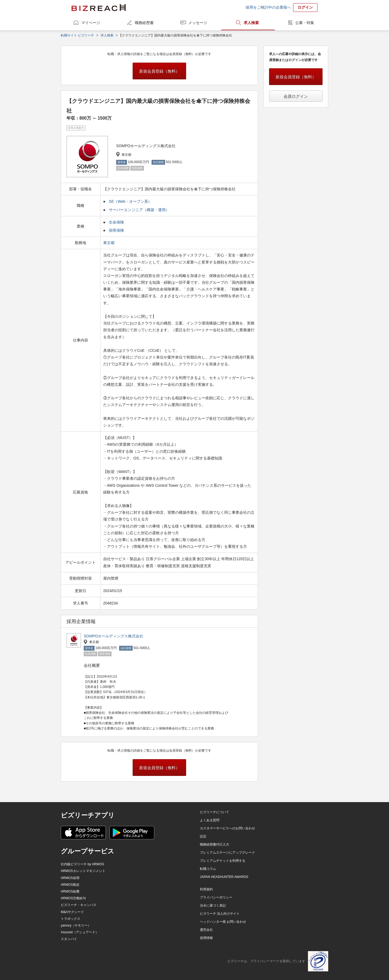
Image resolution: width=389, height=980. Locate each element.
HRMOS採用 (70, 878)
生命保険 (116, 222)
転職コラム (208, 869)
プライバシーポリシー (216, 897)
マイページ (91, 23)
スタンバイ (69, 939)
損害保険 (116, 230)
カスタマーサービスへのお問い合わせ (227, 828)
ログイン (305, 7)
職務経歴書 (144, 23)
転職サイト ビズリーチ (77, 35)
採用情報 (206, 938)
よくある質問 (210, 820)
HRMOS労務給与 (73, 898)
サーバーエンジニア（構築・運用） (139, 210)
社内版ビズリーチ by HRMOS (82, 864)
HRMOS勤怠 (70, 885)
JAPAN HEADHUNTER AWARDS (224, 877)
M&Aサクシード (72, 912)
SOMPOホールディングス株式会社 (113, 636)
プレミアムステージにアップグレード (227, 853)
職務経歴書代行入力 (214, 844)
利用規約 (206, 889)
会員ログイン (296, 96)
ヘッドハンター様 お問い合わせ (223, 922)
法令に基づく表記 (213, 905)
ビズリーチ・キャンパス (79, 905)
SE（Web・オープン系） (130, 201)
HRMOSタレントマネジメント (83, 871)
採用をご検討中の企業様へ (268, 7)
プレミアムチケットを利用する (223, 861)
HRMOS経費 (70, 891)
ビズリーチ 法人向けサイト (220, 914)
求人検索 (251, 23)
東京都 (109, 243)
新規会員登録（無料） (159, 71)
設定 (203, 836)
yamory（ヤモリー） (76, 925)
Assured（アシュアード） (80, 932)
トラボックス (71, 919)
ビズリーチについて (214, 812)
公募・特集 (305, 23)
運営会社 (206, 930)
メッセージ (198, 23)
